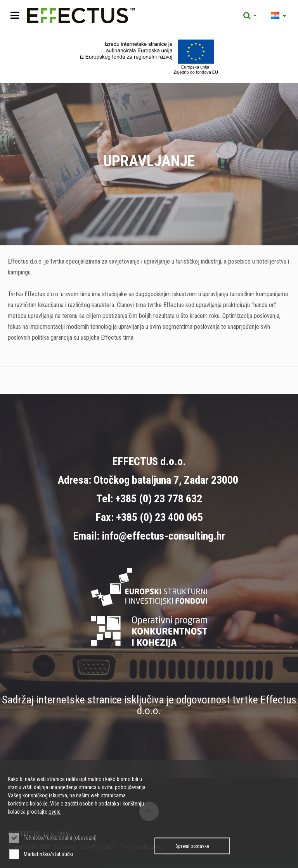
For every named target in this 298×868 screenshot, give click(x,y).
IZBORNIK (15, 16)
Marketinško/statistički (48, 854)
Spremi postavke (192, 846)
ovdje (55, 812)
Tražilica (250, 16)
